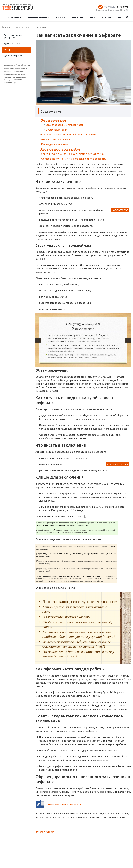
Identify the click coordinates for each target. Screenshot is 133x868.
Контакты (77, 17)
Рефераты (9, 50)
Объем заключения (56, 130)
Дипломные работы (14, 56)
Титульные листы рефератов (13, 36)
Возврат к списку (45, 832)
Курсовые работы (13, 44)
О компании (13, 18)
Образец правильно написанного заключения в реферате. (74, 159)
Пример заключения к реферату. (63, 804)
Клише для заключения (54, 144)
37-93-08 (116, 7)
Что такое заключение (54, 120)
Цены (92, 17)
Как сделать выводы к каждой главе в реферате (68, 135)
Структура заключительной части (65, 125)
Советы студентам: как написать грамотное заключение (73, 154)
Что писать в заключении (56, 139)
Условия (107, 17)
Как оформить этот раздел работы (61, 149)
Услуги (60, 18)
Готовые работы (38, 18)
